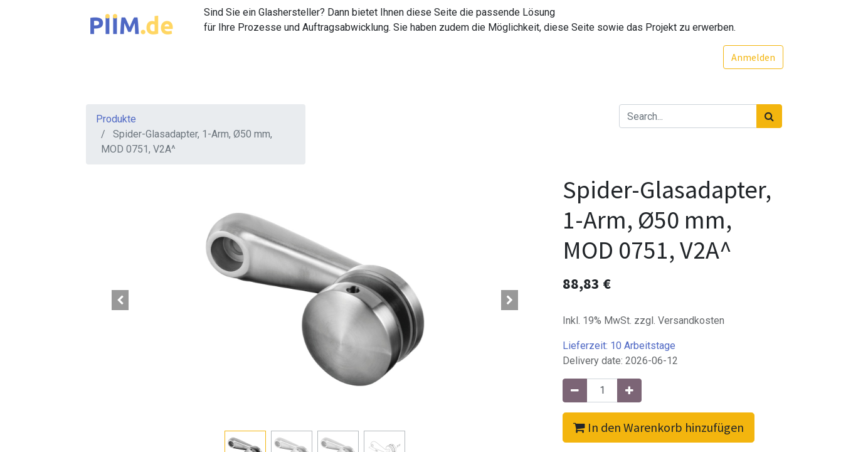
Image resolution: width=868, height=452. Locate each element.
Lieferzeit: (619, 346)
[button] (120, 300)
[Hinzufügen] (629, 390)
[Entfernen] (575, 390)
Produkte (116, 119)
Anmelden (752, 57)
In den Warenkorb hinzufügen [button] (659, 427)
